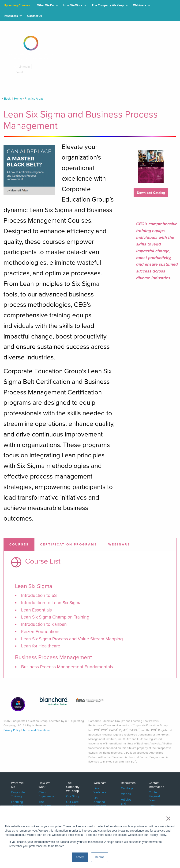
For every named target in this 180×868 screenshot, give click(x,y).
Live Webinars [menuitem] (100, 790)
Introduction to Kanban (44, 624)
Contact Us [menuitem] (35, 16)
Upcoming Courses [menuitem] (17, 5)
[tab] (19, 545)
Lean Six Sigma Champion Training (55, 617)
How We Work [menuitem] (73, 5)
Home (18, 99)
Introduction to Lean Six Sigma (51, 603)
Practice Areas (34, 99)
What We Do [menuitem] (46, 5)
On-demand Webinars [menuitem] (100, 802)
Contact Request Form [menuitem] (154, 796)
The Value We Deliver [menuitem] (45, 806)
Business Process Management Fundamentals (67, 667)
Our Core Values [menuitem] (72, 804)
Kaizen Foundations (41, 632)
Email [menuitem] (152, 806)
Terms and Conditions (37, 730)
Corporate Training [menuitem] (18, 794)
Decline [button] (100, 857)
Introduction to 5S (39, 595)
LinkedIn (23, 67)
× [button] (168, 818)
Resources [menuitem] (11, 16)
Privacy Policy (12, 730)
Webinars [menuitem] (140, 5)
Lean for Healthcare (41, 646)
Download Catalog (151, 193)
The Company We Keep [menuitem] (108, 5)
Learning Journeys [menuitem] (17, 804)
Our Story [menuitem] (73, 796)
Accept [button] (80, 857)
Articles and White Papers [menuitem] (126, 805)
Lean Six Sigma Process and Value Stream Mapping (72, 639)
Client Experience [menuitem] (46, 794)
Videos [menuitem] (126, 794)
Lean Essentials (36, 610)
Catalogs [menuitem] (127, 788)
